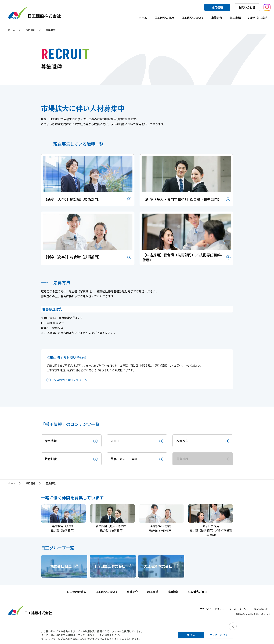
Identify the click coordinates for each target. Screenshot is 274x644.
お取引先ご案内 (258, 18)
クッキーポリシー (239, 612)
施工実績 (235, 18)
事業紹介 (217, 18)
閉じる (191, 635)
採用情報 (217, 7)
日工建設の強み (164, 18)
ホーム (143, 18)
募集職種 (51, 30)
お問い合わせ (247, 7)
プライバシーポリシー (212, 612)
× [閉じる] (233, 626)
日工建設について (193, 18)
